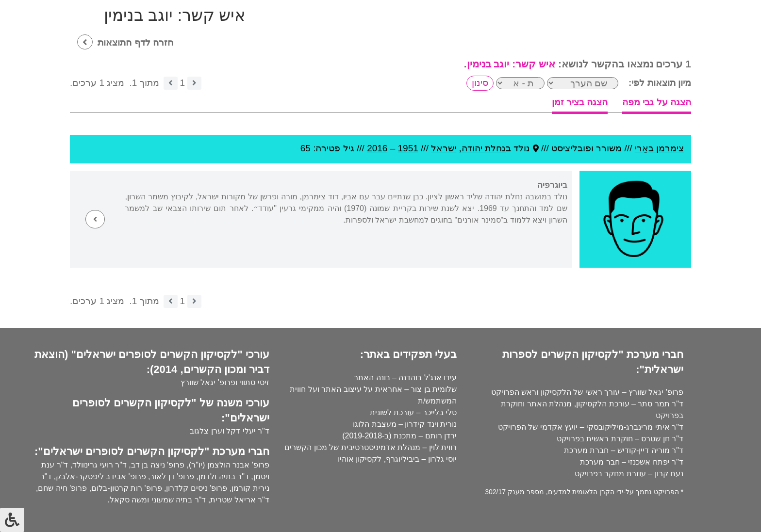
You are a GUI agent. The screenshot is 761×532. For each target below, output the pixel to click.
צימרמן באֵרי (659, 148)
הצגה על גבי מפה (657, 102)
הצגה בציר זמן (580, 102)
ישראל (444, 148)
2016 (377, 148)
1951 (408, 148)
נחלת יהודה (484, 148)
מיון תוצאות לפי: (660, 83)
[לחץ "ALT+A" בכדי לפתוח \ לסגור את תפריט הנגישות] (12, 520)
